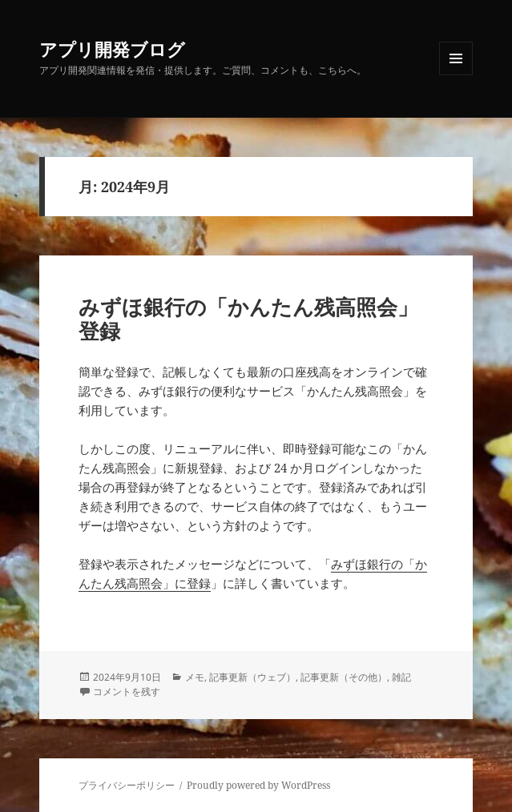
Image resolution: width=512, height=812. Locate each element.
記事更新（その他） (344, 677)
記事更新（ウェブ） (252, 677)
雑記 (401, 677)
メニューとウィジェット (456, 75)
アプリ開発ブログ (112, 49)
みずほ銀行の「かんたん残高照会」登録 (248, 319)
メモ (195, 677)
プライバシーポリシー (127, 785)
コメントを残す (127, 691)
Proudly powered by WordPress (258, 785)
